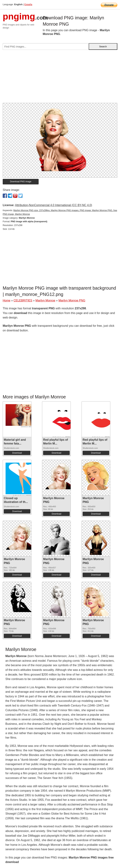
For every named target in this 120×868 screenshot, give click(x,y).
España (28, 4)
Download (17, 453)
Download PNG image (21, 182)
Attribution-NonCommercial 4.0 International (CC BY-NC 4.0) (53, 205)
